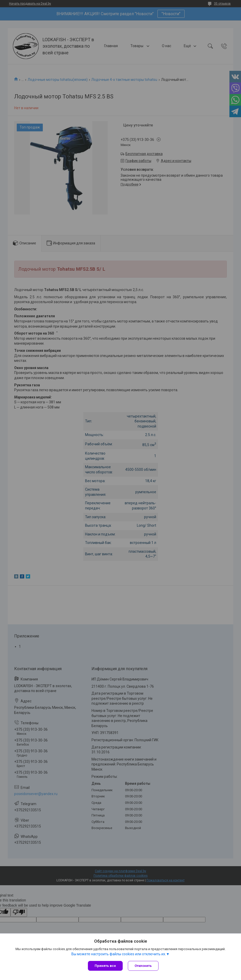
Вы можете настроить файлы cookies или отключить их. (119, 954)
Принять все (105, 966)
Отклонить (143, 966)
